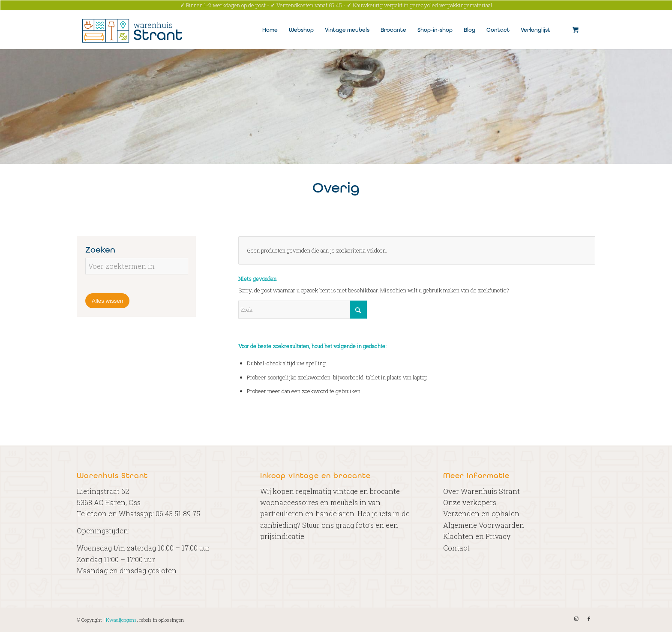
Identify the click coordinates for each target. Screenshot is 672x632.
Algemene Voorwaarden (484, 525)
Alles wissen (107, 301)
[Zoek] (303, 310)
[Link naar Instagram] (576, 619)
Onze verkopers (470, 502)
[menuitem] (270, 30)
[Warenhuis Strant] (133, 30)
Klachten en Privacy (477, 536)
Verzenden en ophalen (481, 513)
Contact (456, 548)
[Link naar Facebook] (589, 619)
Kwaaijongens (121, 620)
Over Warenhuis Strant (481, 491)
